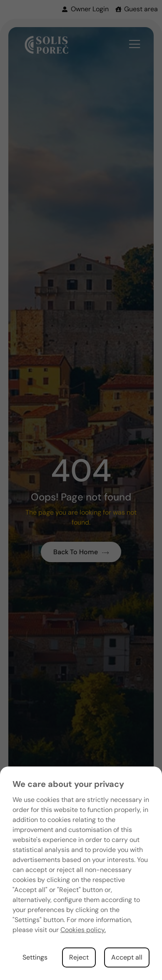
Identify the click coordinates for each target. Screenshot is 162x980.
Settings (35, 957)
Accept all (127, 957)
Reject (79, 957)
